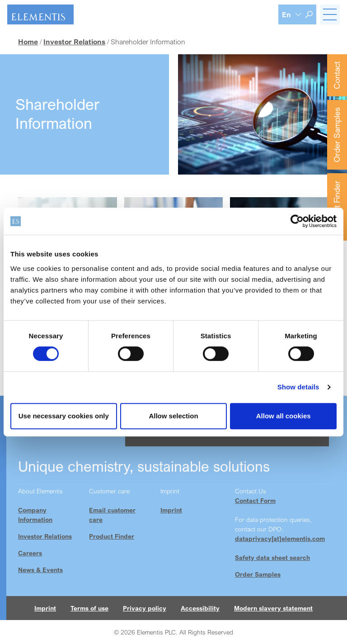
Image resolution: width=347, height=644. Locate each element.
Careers (30, 553)
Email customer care (112, 515)
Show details (298, 387)
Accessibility (200, 608)
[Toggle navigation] (330, 14)
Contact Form (255, 500)
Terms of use (89, 608)
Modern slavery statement (273, 608)
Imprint (171, 510)
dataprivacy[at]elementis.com (280, 538)
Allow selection (173, 416)
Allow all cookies (284, 416)
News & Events (40, 570)
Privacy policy (145, 608)
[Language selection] (292, 14)
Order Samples (337, 135)
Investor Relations (45, 536)
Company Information (35, 515)
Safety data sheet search (272, 557)
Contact (337, 75)
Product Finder (337, 207)
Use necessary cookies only (64, 416)
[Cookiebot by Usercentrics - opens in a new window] (297, 221)
